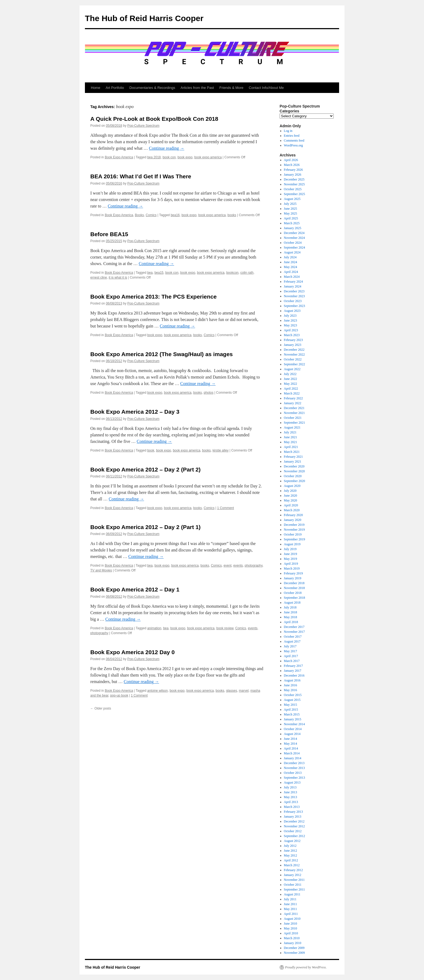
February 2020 (293, 515)
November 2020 (294, 471)
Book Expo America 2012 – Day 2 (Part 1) (145, 527)
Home (96, 88)
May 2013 (291, 797)
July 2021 (290, 432)
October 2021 (293, 418)
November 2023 (294, 296)
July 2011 (290, 899)
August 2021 (292, 427)
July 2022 (290, 374)
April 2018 (291, 622)
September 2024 (294, 247)
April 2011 (291, 914)
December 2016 (294, 675)
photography (254, 566)
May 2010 (291, 928)
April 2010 (291, 933)
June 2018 (291, 612)
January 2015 (293, 719)
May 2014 (291, 744)
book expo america (208, 157)
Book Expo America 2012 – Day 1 (135, 589)
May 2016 (291, 690)
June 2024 (291, 262)
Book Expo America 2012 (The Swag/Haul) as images (162, 354)
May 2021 (291, 442)
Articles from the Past (197, 88)
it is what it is (118, 277)
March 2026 (292, 165)
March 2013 (292, 807)
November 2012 (294, 826)
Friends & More (231, 88)
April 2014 (291, 748)
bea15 (159, 273)
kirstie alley (221, 450)
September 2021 (294, 423)
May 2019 (291, 559)
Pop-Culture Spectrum (143, 126)
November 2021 (294, 413)
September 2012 (294, 836)
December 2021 (294, 408)
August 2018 (292, 603)
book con (169, 157)
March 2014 (292, 753)
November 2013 (294, 768)
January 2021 (293, 461)
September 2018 (294, 598)
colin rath (247, 273)
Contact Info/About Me (266, 88)
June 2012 (291, 851)
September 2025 (294, 194)
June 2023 (291, 320)
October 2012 (293, 831)
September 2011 (294, 889)
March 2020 (292, 510)
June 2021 (291, 437)
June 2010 (291, 924)
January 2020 (293, 520)
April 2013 (291, 802)
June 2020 (291, 496)
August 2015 (292, 700)
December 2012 (294, 821)
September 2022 (294, 364)
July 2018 (290, 607)
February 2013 (293, 812)
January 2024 (293, 286)
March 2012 (292, 865)
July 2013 (290, 787)
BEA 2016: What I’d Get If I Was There (141, 176)
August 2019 (292, 544)
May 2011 (291, 909)
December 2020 (294, 466)
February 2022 (293, 398)
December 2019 (294, 525)
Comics (151, 215)
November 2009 (294, 953)
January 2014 (293, 758)
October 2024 (293, 243)
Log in (288, 131)
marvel (244, 691)
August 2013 (292, 782)
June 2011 (291, 904)
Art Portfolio (115, 88)
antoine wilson (157, 691)
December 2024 (294, 233)
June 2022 (291, 379)
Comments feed (294, 141)
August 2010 (292, 919)
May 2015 (291, 705)
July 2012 (290, 846)
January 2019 (293, 578)
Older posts (101, 708)
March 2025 (292, 223)
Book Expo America (119, 157)
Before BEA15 (109, 234)
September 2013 (294, 778)
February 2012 (293, 870)
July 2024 (290, 257)
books (232, 215)
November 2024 (294, 238)
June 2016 (291, 685)
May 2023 (291, 325)
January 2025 (293, 228)
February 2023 (293, 340)
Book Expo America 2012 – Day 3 (135, 412)
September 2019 (294, 539)
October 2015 (293, 695)
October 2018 (293, 593)
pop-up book (119, 695)
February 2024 (293, 282)
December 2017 (294, 627)
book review (225, 628)
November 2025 (294, 184)
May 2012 (291, 855)
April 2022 (291, 389)
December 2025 (294, 179)
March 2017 (292, 661)
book (151, 450)
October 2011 (293, 885)
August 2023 (292, 311)
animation (154, 628)
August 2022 (292, 369)
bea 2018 (154, 157)
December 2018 (294, 583)
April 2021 (291, 447)
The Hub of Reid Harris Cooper (144, 18)
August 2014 (292, 734)
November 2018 (294, 588)
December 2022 (294, 350)
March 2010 (292, 938)
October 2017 (293, 637)
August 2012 (292, 841)
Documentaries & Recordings (152, 88)
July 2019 (290, 549)
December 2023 (294, 291)
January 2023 (293, 345)
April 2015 (291, 710)
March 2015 (292, 714)
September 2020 (294, 481)
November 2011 (294, 880)
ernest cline (99, 277)
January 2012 (293, 875)
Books (139, 215)
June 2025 (291, 209)
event (228, 566)
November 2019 (294, 530)
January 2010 (293, 943)
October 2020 (293, 476)
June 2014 (291, 739)
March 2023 (292, 335)
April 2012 (291, 860)
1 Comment (226, 508)
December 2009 (294, 948)
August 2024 (292, 252)
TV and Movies (101, 570)
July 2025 (290, 204)
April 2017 (291, 656)
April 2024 (291, 272)
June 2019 (291, 554)
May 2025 (291, 213)
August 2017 (292, 641)
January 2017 (293, 671)
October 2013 (293, 773)
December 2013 (294, 763)
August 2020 (292, 486)
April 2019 (291, 564)
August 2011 (292, 894)
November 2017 (294, 632)
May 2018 (291, 617)
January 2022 (293, 403)
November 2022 (294, 354)
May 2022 (291, 384)
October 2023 (293, 301)
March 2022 (292, 393)
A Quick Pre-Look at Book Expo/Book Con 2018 (154, 119)
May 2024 (291, 267)
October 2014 (293, 729)
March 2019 (292, 568)
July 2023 (290, 316)
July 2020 (290, 491)
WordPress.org (293, 145)
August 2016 (292, 680)
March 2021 (292, 452)
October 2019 (293, 534)
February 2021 (293, 457)
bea (150, 273)
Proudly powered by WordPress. (306, 967)
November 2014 (294, 724)
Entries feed (292, 136)
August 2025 (292, 199)
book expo (185, 157)
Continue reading (167, 148)
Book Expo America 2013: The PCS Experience (153, 297)
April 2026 (291, 160)
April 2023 (291, 330)
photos (208, 393)
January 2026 (293, 175)
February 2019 (293, 573)
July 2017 (290, 646)
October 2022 (293, 359)
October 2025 (293, 189)
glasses (232, 691)
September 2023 (294, 306)
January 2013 (293, 817)
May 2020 (291, 500)
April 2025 (291, 218)
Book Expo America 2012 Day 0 (132, 652)
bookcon (232, 273)
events (238, 566)
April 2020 (291, 505)
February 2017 (293, 666)
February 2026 (293, 170)
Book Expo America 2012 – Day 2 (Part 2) (145, 469)
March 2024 (292, 277)
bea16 (175, 215)
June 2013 (291, 792)
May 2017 (291, 651)
